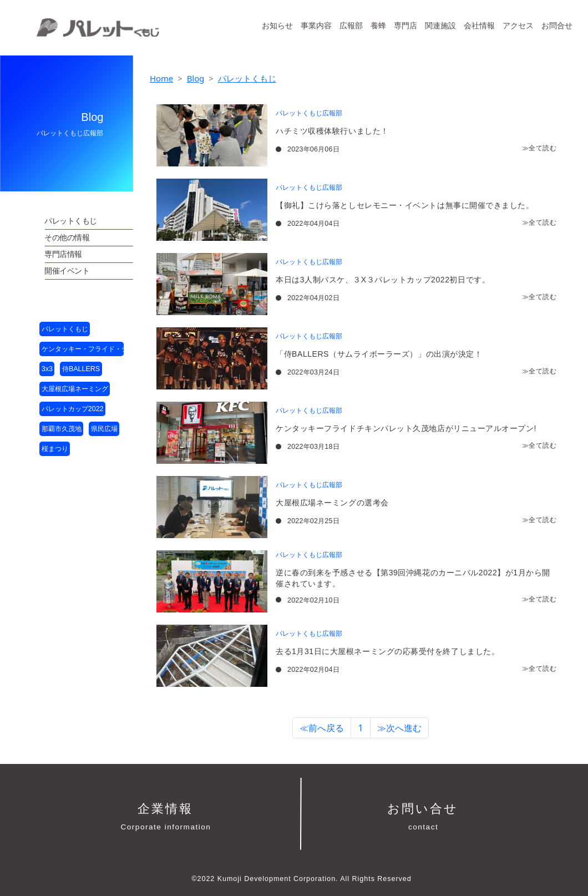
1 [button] (360, 728)
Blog (196, 78)
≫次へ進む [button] (399, 728)
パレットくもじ (247, 78)
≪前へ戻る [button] (322, 728)
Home (161, 78)
